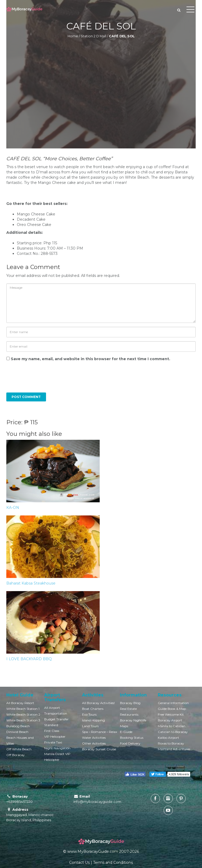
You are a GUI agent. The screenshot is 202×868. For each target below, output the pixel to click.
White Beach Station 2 (23, 714)
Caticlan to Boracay (173, 732)
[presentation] (42, 380)
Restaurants (129, 714)
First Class (52, 731)
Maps (124, 726)
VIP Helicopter (55, 737)
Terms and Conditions (113, 862)
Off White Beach (19, 749)
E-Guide (126, 732)
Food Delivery (130, 743)
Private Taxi (53, 742)
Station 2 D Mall (94, 36)
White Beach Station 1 (23, 709)
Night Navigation (57, 748)
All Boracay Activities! (98, 703)
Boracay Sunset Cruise (99, 749)
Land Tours (90, 726)
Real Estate (128, 709)
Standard (51, 725)
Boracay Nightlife (133, 720)
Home (73, 36)
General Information (173, 703)
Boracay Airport (170, 720)
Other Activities (94, 743)
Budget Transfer (56, 719)
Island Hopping (94, 720)
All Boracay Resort (20, 703)
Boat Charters (93, 709)
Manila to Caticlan (172, 726)
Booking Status (132, 738)
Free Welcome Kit (171, 714)
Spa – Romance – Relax (100, 732)
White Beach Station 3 (23, 720)
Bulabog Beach (18, 726)
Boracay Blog (130, 703)
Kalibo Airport (168, 738)
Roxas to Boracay (171, 743)
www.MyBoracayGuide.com (93, 851)
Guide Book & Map (172, 709)
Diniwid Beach (17, 732)
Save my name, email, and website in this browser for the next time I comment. (90, 359)
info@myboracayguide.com (97, 802)
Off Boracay (16, 755)
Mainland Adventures (174, 749)
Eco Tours (89, 714)
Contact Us (79, 862)
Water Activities (94, 738)
